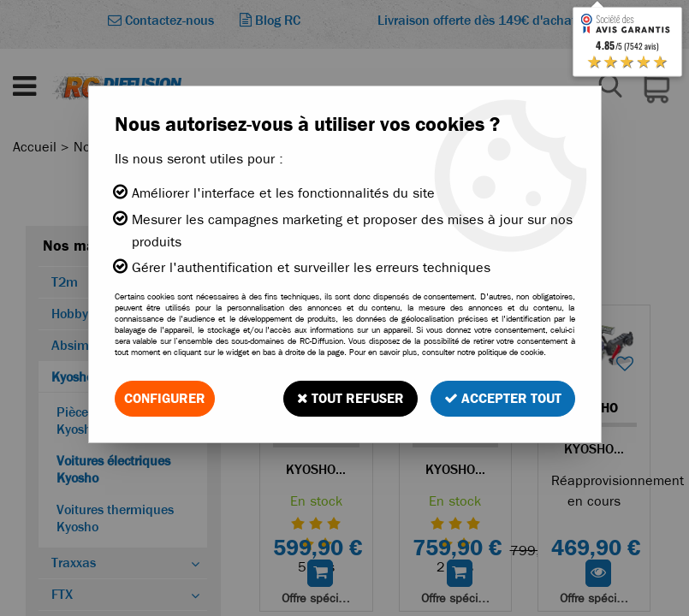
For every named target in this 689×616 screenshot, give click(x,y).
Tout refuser (350, 398)
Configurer (165, 398)
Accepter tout (503, 398)
